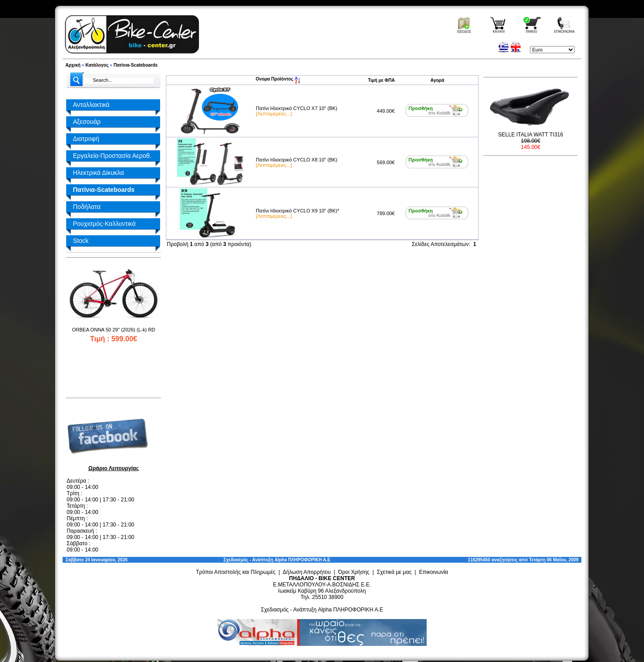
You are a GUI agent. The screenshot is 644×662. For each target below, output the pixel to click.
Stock (81, 241)
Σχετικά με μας (394, 572)
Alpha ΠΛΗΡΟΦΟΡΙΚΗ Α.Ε (303, 560)
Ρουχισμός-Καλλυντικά (104, 224)
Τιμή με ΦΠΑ (381, 80)
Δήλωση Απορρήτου (307, 572)
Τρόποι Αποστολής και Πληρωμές (236, 572)
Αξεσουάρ (87, 122)
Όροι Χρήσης (354, 572)
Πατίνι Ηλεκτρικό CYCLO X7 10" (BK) (297, 108)
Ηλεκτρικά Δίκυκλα (98, 173)
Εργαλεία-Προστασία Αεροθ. (112, 156)
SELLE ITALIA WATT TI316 (531, 135)
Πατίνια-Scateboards (136, 65)
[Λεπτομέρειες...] (274, 114)
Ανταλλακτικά (91, 105)
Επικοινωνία (434, 572)
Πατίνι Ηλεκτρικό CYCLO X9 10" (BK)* (297, 211)
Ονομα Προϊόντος (278, 79)
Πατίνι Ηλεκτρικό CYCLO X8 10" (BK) (297, 160)
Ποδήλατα (87, 207)
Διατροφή (86, 139)
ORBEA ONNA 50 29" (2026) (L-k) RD (114, 330)
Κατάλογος (97, 65)
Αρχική (73, 65)
